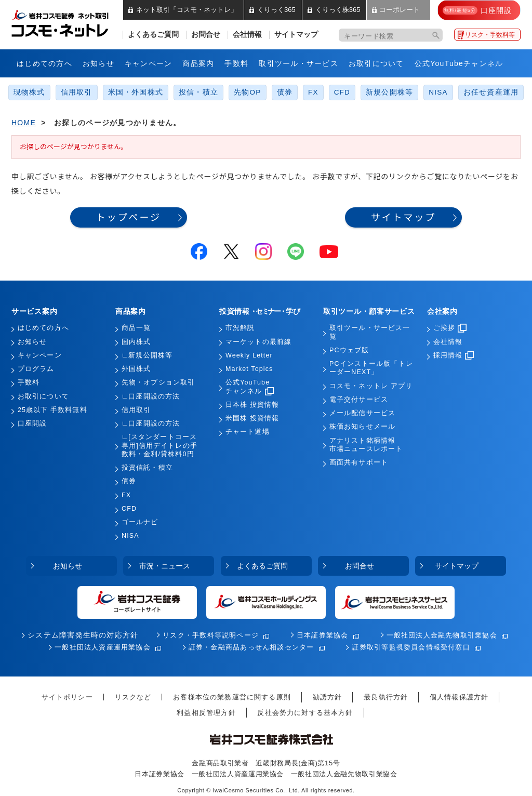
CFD (342, 92)
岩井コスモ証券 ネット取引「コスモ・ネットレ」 (72, 22)
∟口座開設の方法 (151, 396)
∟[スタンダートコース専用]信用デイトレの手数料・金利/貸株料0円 (159, 446)
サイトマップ (296, 35)
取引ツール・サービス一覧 (370, 332)
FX (313, 92)
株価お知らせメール (362, 427)
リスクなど (133, 697)
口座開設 (32, 423)
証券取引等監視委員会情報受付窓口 (411, 647)
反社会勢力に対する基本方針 (305, 713)
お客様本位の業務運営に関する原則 (232, 697)
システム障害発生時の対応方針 (83, 635)
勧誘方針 (328, 697)
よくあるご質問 (153, 35)
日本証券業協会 (323, 635)
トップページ (129, 217)
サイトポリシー (67, 697)
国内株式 (136, 342)
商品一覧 (136, 328)
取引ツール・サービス (298, 63)
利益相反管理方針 (206, 713)
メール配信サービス (362, 413)
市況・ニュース (165, 566)
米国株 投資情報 (252, 418)
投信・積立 (198, 92)
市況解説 (240, 328)
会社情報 (247, 35)
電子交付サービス (359, 400)
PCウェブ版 (349, 350)
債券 (285, 92)
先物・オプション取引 (158, 382)
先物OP (247, 92)
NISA (438, 92)
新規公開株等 (389, 92)
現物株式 (29, 92)
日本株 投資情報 (252, 405)
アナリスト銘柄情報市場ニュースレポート (366, 445)
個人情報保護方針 (459, 697)
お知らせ (98, 63)
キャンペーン (149, 63)
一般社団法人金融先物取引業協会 (442, 635)
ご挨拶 (450, 328)
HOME (24, 123)
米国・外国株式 (136, 92)
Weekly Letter (249, 355)
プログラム (36, 369)
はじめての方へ (44, 63)
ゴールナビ (140, 522)
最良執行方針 (386, 697)
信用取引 (77, 92)
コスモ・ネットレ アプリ (371, 386)
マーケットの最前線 (258, 342)
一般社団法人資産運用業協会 (103, 647)
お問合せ (206, 35)
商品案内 (198, 63)
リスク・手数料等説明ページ (211, 635)
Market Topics (249, 369)
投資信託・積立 (147, 468)
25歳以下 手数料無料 (52, 410)
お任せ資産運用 (491, 92)
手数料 (236, 63)
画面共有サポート (359, 462)
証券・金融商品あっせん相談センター (251, 647)
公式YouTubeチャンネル (459, 63)
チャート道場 (248, 432)
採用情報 (454, 355)
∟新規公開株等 (147, 355)
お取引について (376, 63)
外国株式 (136, 369)
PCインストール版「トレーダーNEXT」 (371, 368)
